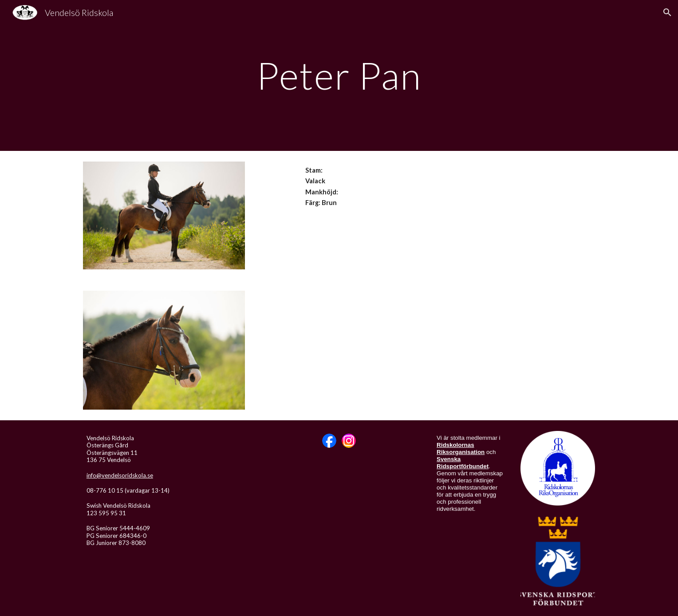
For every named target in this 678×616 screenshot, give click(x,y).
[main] (339, 75)
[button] (667, 12)
